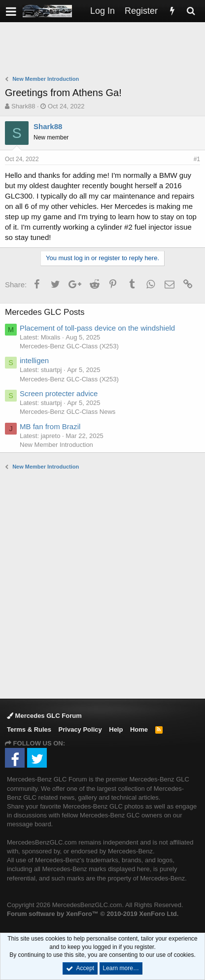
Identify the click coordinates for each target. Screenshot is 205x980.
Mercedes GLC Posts (45, 312)
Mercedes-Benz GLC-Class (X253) (69, 346)
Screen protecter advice (59, 393)
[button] (11, 11)
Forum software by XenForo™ (93, 914)
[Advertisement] (105, 50)
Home (139, 729)
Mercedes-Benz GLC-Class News (68, 412)
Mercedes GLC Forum (44, 716)
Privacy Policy (80, 729)
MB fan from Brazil (50, 426)
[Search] (191, 11)
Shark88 (23, 106)
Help (116, 729)
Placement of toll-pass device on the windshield (97, 328)
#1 (197, 159)
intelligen (34, 360)
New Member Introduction (56, 445)
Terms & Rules (29, 729)
